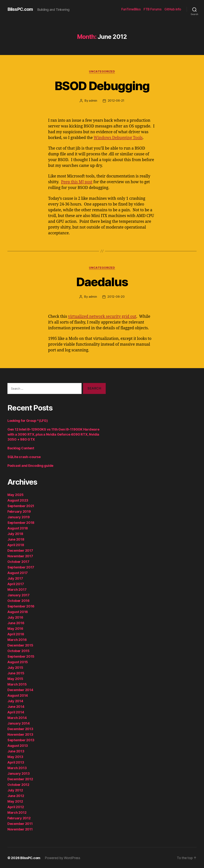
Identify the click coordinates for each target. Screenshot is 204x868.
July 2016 (15, 617)
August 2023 (18, 500)
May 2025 (16, 494)
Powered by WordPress (63, 858)
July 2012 (15, 790)
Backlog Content (21, 448)
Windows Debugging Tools (118, 138)
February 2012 (19, 818)
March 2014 (17, 717)
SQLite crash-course (24, 456)
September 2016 (21, 606)
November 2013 (20, 734)
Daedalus (102, 282)
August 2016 (18, 611)
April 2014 (16, 712)
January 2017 (18, 595)
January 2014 (19, 723)
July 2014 (15, 701)
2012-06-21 (116, 101)
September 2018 (21, 522)
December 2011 (20, 823)
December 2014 (20, 690)
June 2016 (16, 623)
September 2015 (21, 656)
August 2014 (18, 695)
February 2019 (19, 511)
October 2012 (18, 784)
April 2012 (16, 807)
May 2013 (15, 756)
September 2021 (21, 506)
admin (93, 101)
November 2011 (20, 829)
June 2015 (16, 673)
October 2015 (18, 650)
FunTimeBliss (131, 9)
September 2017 (21, 567)
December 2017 (20, 550)
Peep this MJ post (77, 182)
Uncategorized (102, 72)
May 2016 (15, 628)
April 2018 (16, 545)
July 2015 (15, 667)
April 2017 (16, 584)
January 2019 (19, 517)
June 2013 (16, 751)
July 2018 (15, 533)
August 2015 (18, 662)
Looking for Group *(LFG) (28, 420)
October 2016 (18, 600)
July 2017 (15, 578)
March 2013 (17, 768)
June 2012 (16, 795)
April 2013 (16, 762)
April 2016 (16, 634)
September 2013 (21, 740)
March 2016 (17, 639)
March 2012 (17, 812)
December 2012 (20, 779)
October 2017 (18, 561)
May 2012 (15, 801)
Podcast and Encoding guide (30, 465)
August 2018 (18, 528)
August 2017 (18, 572)
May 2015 (15, 678)
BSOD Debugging (102, 86)
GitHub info (173, 9)
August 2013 (18, 745)
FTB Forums (153, 9)
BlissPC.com (20, 9)
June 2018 (16, 539)
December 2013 (20, 729)
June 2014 (16, 706)
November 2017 (20, 556)
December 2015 (20, 645)
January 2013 (19, 773)
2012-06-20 (116, 296)
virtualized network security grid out (102, 316)
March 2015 (17, 684)
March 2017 (17, 589)
